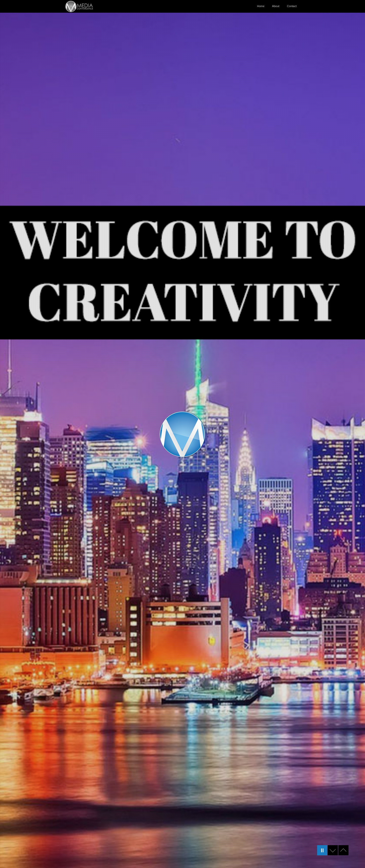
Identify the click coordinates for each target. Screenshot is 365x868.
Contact (292, 6)
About (276, 6)
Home (261, 6)
